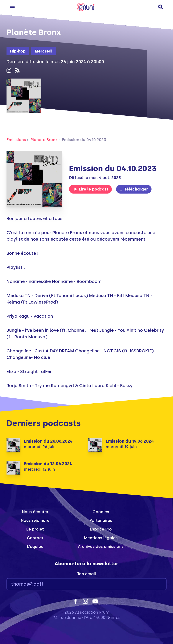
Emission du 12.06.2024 (48, 464)
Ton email (87, 574)
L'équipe (35, 547)
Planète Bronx (44, 140)
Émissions (16, 140)
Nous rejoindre (35, 521)
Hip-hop (18, 51)
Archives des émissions (101, 547)
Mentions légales (101, 538)
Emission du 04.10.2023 (84, 140)
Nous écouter (35, 512)
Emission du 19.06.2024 (130, 441)
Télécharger (134, 189)
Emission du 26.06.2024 (48, 441)
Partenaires (101, 521)
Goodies (101, 512)
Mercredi (44, 51)
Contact (35, 538)
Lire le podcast (91, 189)
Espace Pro (101, 529)
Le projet (35, 529)
